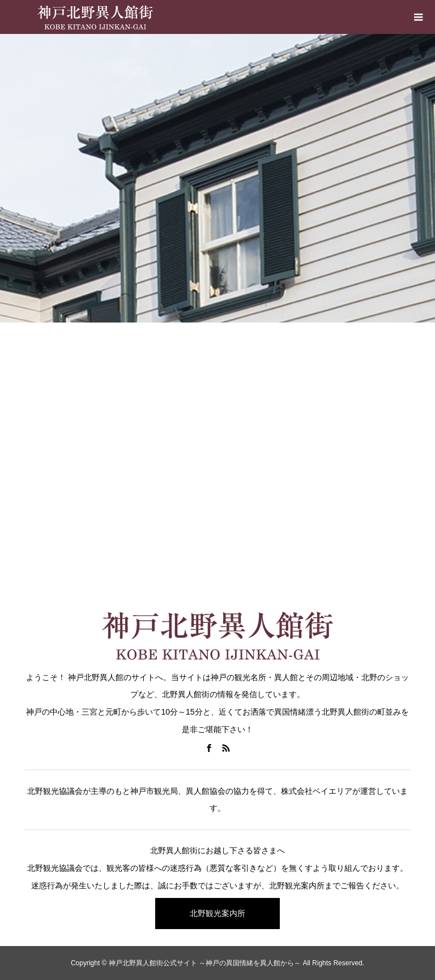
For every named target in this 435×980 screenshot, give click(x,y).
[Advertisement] (217, 487)
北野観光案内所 (217, 913)
